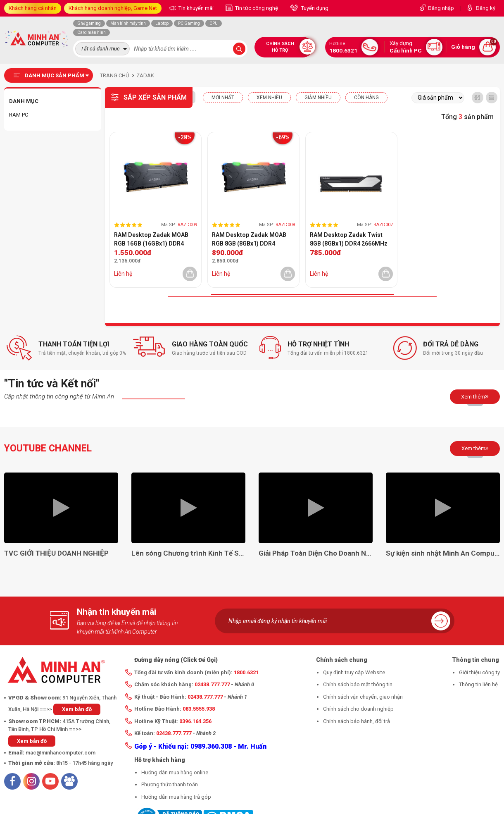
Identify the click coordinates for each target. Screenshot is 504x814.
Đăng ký (486, 8)
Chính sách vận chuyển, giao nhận (363, 697)
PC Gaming (189, 23)
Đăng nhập (441, 8)
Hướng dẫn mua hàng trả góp (176, 797)
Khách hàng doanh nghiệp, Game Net (113, 8)
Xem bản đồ (77, 709)
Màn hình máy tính (128, 23)
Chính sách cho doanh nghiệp (358, 709)
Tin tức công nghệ (256, 8)
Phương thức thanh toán (170, 784)
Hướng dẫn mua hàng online (175, 772)
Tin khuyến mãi (195, 8)
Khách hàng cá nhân (33, 8)
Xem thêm (475, 396)
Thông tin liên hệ (478, 684)
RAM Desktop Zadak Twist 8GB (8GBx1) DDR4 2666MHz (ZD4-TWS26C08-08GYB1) (349, 240)
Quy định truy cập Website (354, 672)
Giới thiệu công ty (479, 672)
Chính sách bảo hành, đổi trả (357, 721)
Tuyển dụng (314, 8)
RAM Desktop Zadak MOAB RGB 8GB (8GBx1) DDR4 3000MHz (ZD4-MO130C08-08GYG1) (250, 240)
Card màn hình (92, 32)
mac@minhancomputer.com (61, 753)
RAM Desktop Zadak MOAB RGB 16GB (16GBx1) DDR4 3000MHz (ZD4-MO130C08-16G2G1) (152, 240)
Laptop (162, 23)
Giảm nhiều (318, 98)
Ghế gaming (89, 23)
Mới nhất (223, 98)
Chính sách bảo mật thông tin (358, 684)
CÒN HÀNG (366, 98)
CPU (214, 23)
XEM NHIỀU (269, 98)
